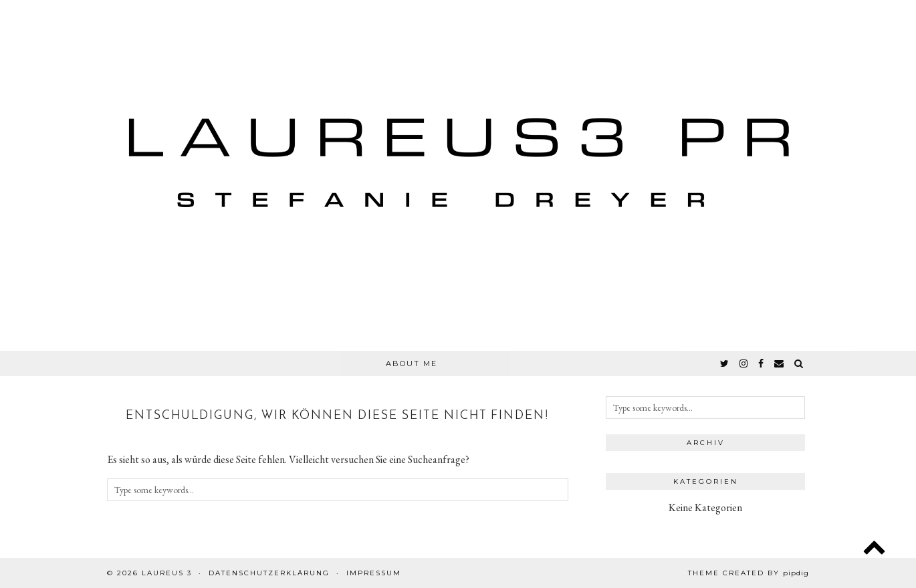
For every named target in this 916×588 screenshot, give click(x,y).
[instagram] (744, 363)
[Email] (780, 363)
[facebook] (762, 363)
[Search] (799, 363)
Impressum (374, 573)
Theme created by (749, 573)
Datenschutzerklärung (269, 573)
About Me (412, 363)
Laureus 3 (167, 573)
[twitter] (725, 363)
